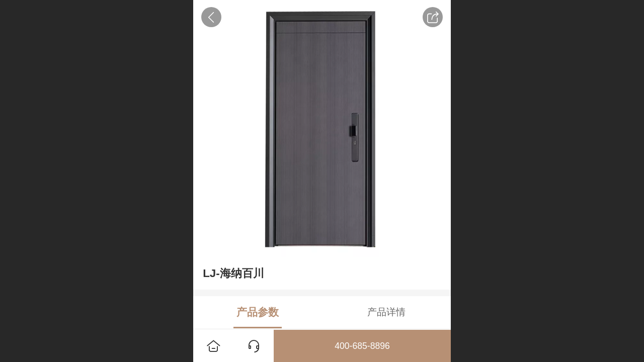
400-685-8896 (362, 346)
